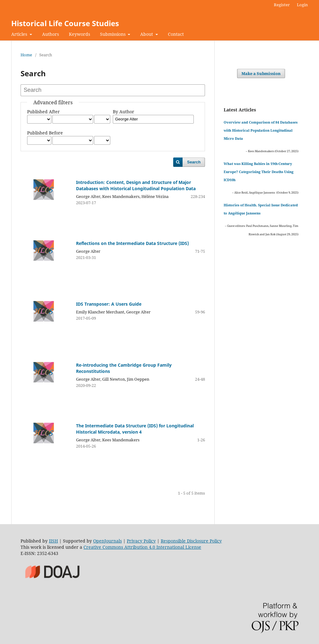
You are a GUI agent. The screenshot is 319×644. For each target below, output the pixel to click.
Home (26, 55)
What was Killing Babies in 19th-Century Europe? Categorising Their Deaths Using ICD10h (259, 172)
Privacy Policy (141, 541)
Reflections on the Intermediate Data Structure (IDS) (132, 243)
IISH (53, 541)
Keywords (79, 34)
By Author (124, 112)
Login (302, 5)
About (147, 34)
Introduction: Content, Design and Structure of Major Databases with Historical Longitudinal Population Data (136, 185)
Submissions (113, 34)
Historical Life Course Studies (65, 23)
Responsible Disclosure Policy (191, 541)
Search (194, 162)
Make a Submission (261, 73)
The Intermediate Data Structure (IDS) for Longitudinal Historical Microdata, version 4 (135, 429)
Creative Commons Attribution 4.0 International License (142, 547)
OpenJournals (107, 541)
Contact (176, 34)
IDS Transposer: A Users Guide (109, 304)
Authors (50, 34)
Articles (20, 34)
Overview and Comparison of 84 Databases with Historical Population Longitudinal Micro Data (261, 130)
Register (282, 5)
